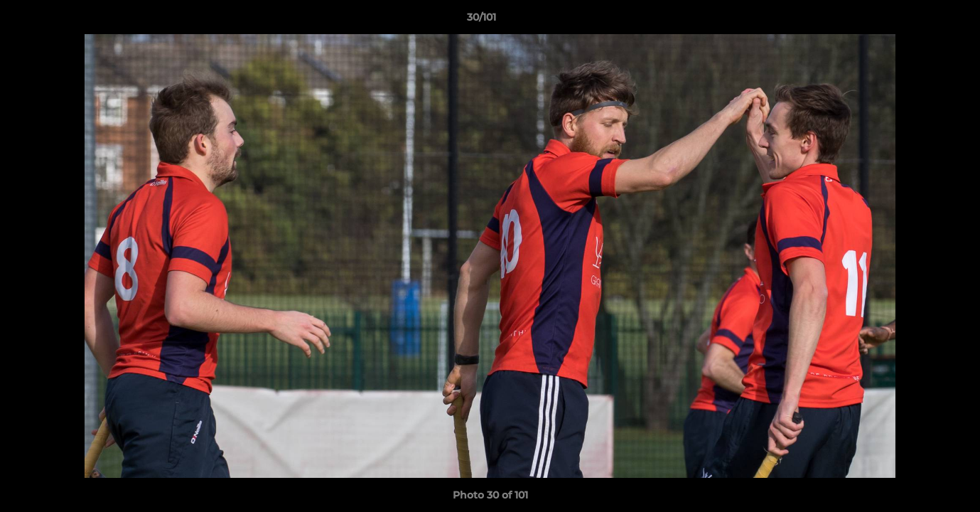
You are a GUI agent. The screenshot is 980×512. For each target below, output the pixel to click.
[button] (920, 21)
